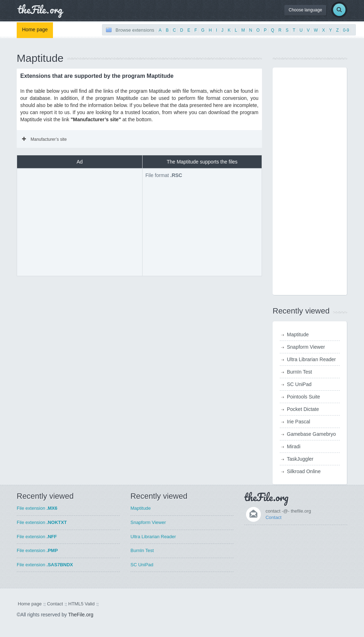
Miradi (294, 446)
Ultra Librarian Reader (311, 359)
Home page (35, 30)
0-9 (346, 30)
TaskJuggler (300, 459)
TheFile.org (81, 615)
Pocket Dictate (303, 409)
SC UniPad (299, 384)
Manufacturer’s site (44, 139)
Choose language (305, 10)
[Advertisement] (80, 221)
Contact (274, 517)
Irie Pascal (298, 422)
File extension (37, 508)
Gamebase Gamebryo (311, 434)
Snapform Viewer (306, 347)
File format (164, 175)
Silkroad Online (304, 471)
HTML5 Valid (81, 604)
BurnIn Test (299, 372)
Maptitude (298, 334)
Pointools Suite (303, 397)
